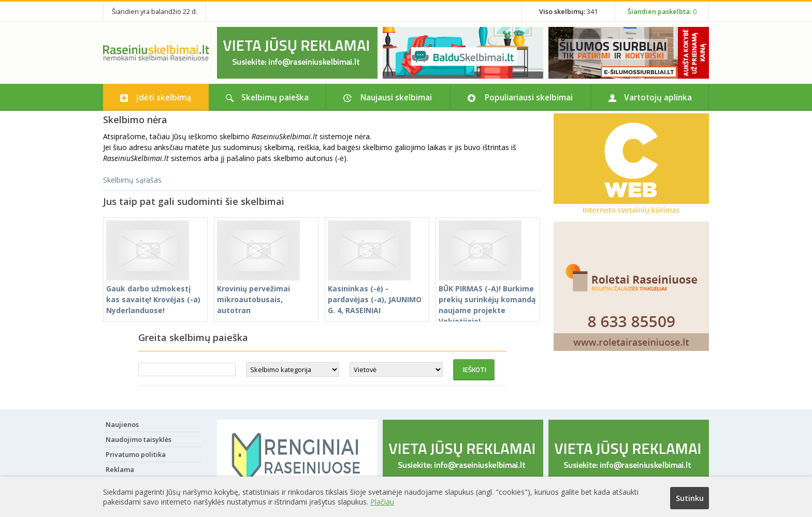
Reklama (120, 469)
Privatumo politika (136, 454)
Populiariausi (529, 97)
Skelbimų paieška (275, 97)
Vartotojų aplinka (658, 97)
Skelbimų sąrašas (132, 180)
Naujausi (396, 97)
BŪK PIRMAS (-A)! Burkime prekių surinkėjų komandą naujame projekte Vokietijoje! (487, 299)
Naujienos (122, 424)
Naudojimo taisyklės (139, 439)
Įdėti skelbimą (164, 97)
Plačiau (382, 502)
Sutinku (690, 498)
